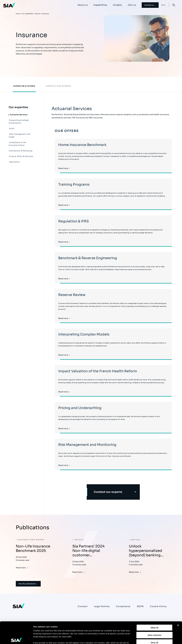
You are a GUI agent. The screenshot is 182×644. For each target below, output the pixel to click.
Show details (133, 639)
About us (83, 5)
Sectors (38, 14)
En (163, 5)
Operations (14, 162)
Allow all (155, 605)
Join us (132, 5)
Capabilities (100, 5)
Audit (12, 129)
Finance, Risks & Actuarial (21, 156)
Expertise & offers (24, 86)
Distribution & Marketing (20, 151)
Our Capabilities (27, 14)
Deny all (154, 620)
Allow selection (154, 612)
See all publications (28, 584)
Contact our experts (58, 86)
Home (18, 14)
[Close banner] (178, 603)
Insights (117, 5)
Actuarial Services (19, 115)
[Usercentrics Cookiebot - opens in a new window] (16, 639)
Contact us (150, 5)
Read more (64, 168)
